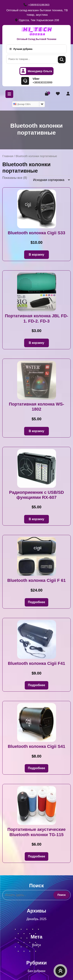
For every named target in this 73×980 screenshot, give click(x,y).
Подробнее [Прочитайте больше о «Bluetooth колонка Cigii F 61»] (36, 602)
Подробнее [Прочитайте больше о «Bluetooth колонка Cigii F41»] (36, 685)
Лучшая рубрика (21, 49)
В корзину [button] (36, 255)
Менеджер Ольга (36, 71)
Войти (36, 945)
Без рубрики (36, 971)
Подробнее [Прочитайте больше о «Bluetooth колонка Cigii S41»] (36, 768)
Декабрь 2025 (36, 919)
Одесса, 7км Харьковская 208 (37, 20)
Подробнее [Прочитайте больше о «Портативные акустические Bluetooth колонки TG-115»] (36, 856)
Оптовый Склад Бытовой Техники (36, 39)
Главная (8, 156)
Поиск (62, 60)
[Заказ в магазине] (50, 180)
